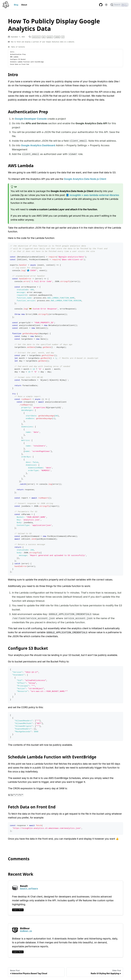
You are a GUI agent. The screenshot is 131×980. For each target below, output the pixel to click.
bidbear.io (26, 931)
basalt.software (29, 889)
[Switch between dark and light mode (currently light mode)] (106, 5)
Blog (16, 5)
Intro (12, 52)
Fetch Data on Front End (20, 64)
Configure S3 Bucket (18, 59)
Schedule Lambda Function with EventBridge (27, 62)
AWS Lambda (14, 57)
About (24, 5)
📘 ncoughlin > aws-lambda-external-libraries (93, 195)
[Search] (119, 5)
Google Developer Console (31, 119)
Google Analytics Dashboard (38, 145)
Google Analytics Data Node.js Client (85, 179)
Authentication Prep (18, 54)
